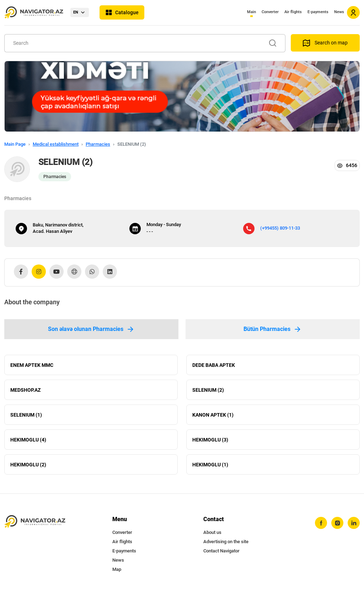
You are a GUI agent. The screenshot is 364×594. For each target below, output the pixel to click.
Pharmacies (98, 144)
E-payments (318, 12)
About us (212, 532)
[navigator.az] (35, 522)
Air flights (293, 12)
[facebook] (321, 523)
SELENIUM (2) (208, 390)
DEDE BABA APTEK (214, 365)
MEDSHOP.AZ (25, 390)
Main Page (15, 144)
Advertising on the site (226, 542)
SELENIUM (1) (26, 415)
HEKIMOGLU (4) (28, 440)
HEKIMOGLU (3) (210, 440)
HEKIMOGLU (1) (210, 465)
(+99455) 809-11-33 (280, 228)
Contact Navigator (221, 551)
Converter (270, 12)
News (339, 12)
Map (117, 569)
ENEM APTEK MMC (32, 365)
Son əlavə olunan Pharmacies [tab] (91, 329)
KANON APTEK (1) (213, 415)
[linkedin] (354, 523)
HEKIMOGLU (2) (28, 465)
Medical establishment (56, 144)
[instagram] (337, 523)
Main (251, 12)
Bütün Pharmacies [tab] (273, 329)
